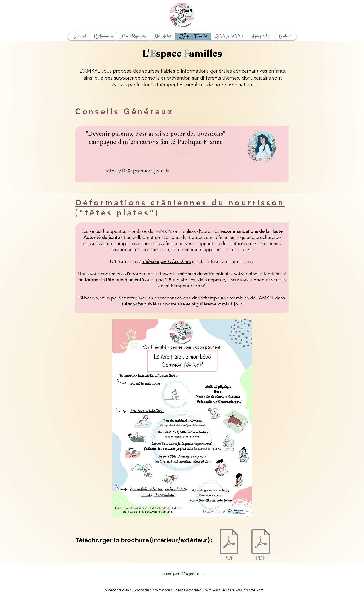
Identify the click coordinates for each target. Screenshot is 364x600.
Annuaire (133, 304)
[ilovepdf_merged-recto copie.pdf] (229, 545)
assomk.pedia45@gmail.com (183, 574)
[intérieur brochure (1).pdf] (261, 545)
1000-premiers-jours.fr (145, 171)
